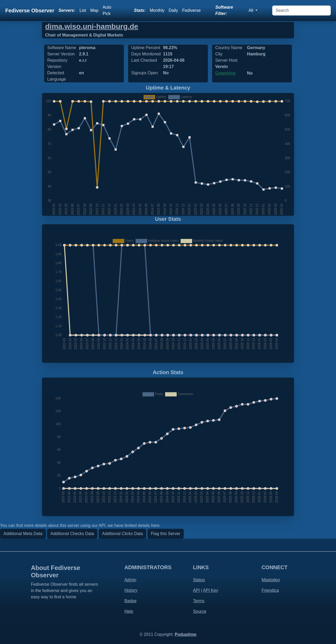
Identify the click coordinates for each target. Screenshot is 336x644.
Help (129, 611)
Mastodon (271, 580)
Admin (130, 580)
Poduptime (185, 634)
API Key (211, 590)
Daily (174, 10)
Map (94, 10)
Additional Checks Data (72, 534)
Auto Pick (107, 10)
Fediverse (191, 10)
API (196, 590)
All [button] (251, 10)
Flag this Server (166, 534)
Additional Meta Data (23, 534)
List (83, 10)
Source (200, 611)
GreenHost (225, 73)
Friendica (270, 590)
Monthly (157, 10)
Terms (199, 601)
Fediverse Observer (30, 11)
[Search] (301, 11)
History (131, 590)
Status (199, 580)
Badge (130, 601)
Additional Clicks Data (123, 534)
